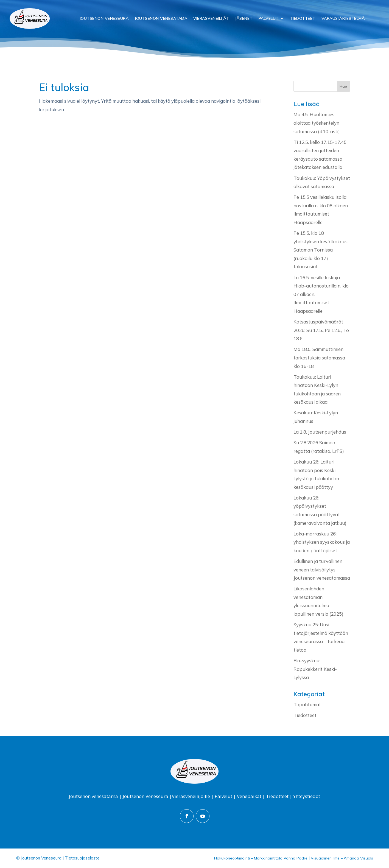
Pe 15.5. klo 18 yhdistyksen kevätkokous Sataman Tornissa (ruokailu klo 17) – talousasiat (321, 250)
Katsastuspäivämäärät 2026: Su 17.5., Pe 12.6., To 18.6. (321, 330)
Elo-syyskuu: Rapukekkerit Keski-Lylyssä (315, 669)
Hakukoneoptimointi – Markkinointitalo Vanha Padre (261, 858)
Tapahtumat (307, 704)
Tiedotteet (303, 18)
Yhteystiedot (307, 796)
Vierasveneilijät (211, 18)
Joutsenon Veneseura (104, 18)
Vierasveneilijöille (191, 796)
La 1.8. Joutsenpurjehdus (320, 432)
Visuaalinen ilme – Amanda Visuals (342, 858)
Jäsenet (244, 18)
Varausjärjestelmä (343, 18)
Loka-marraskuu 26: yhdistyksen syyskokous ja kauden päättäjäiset (322, 542)
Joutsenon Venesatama (161, 18)
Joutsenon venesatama (93, 796)
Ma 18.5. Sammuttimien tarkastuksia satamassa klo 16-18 (319, 358)
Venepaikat (249, 796)
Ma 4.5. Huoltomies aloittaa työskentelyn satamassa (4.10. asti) (317, 123)
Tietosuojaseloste (82, 858)
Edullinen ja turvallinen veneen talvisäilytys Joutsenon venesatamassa (322, 570)
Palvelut (269, 18)
